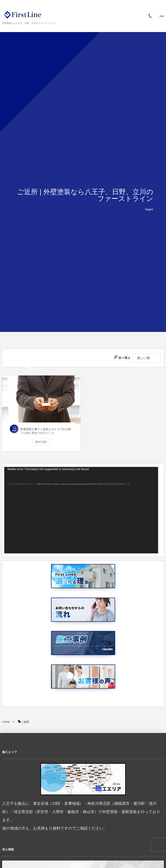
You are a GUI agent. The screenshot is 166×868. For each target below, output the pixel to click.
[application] (81, 510)
